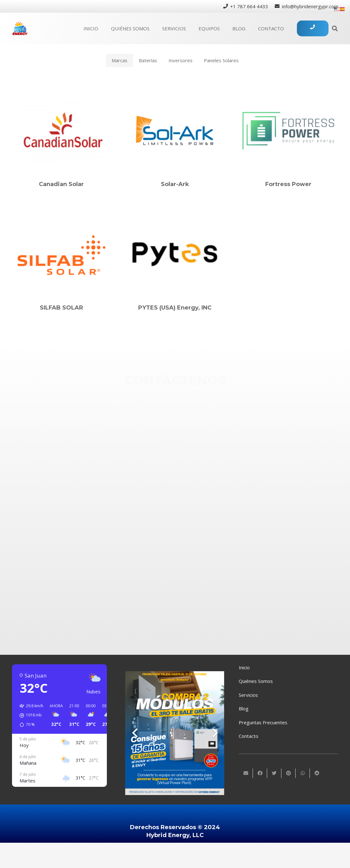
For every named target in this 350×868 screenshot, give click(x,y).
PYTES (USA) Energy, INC (175, 308)
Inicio (244, 667)
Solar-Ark (175, 184)
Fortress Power (288, 184)
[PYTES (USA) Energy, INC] (175, 254)
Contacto (249, 736)
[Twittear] (274, 773)
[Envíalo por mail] (246, 773)
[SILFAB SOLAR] (62, 254)
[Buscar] (335, 28)
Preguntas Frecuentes (263, 722)
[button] (29, 715)
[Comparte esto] (260, 773)
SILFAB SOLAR (61, 308)
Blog (244, 708)
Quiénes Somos (256, 681)
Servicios (248, 695)
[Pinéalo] (289, 773)
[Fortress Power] (288, 131)
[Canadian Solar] (62, 131)
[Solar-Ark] (175, 131)
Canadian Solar (61, 184)
